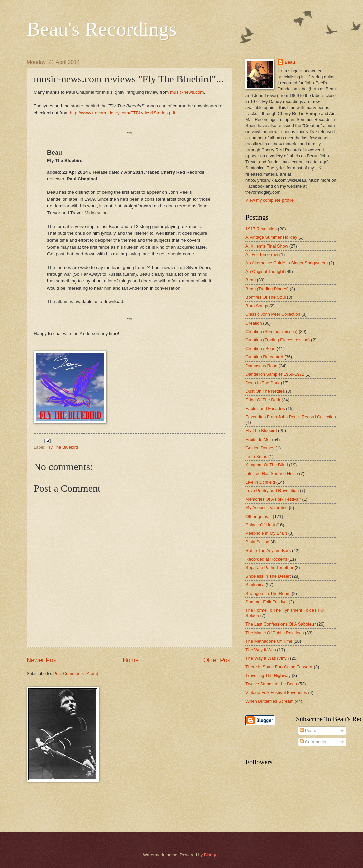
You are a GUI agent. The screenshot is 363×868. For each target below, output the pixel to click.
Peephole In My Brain (266, 533)
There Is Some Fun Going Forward (279, 667)
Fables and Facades (265, 408)
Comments (313, 742)
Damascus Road (261, 366)
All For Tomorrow (262, 254)
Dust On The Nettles (265, 391)
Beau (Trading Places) (267, 289)
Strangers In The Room (268, 593)
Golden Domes (260, 448)
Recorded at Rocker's (266, 559)
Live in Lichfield (260, 482)
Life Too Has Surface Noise (272, 473)
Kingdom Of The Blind (267, 465)
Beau (290, 62)
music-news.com (187, 92)
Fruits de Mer (258, 439)
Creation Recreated (264, 357)
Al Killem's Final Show (267, 246)
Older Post (218, 660)
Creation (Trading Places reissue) (278, 340)
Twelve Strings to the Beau (271, 684)
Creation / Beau (260, 349)
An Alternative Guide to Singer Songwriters (287, 263)
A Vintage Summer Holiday (271, 237)
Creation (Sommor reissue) (272, 331)
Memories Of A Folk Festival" (273, 499)
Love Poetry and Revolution (272, 490)
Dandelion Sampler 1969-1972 (275, 374)
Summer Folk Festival (266, 602)
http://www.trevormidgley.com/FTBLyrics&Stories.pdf (122, 113)
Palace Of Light (260, 525)
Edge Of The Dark (263, 400)
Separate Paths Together (269, 568)
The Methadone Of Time (269, 641)
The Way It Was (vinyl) (267, 658)
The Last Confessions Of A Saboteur (280, 624)
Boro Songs (257, 306)
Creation (254, 323)
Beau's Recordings (102, 29)
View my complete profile (270, 200)
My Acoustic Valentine (267, 508)
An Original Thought (265, 272)
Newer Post (42, 660)
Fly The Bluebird (63, 447)
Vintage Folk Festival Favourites (276, 693)
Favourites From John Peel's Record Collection (291, 417)
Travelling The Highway (268, 675)
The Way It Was (261, 650)
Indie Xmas (256, 457)
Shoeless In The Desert (268, 576)
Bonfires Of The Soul (266, 297)
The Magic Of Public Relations (275, 633)
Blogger (211, 855)
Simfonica (255, 585)
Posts (308, 731)
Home (131, 660)
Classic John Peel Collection (273, 314)
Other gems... (259, 516)
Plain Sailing (257, 542)
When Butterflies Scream (269, 701)
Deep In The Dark (262, 383)
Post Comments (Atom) (76, 673)
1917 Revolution (261, 229)
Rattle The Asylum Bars (268, 550)
